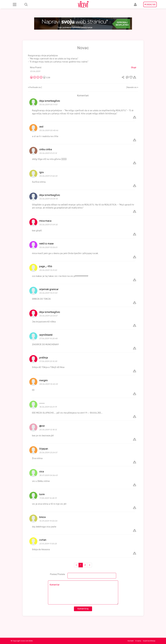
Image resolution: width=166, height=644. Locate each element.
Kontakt (131, 641)
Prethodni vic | (35, 87)
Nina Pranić (36, 67)
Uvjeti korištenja (149, 641)
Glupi (134, 67)
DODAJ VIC (150, 4)
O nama (138, 641)
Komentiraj (83, 609)
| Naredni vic (132, 87)
